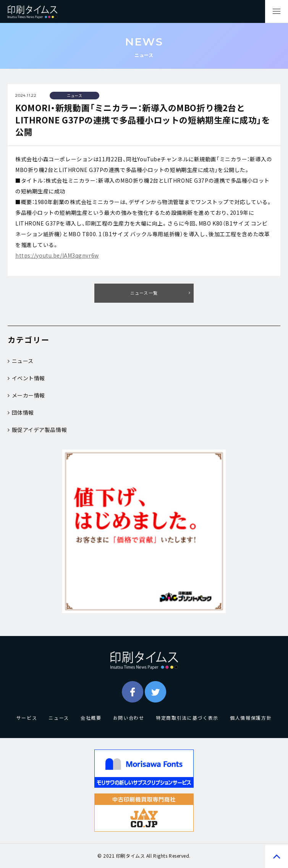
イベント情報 (26, 378)
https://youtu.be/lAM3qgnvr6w (57, 255)
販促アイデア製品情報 (37, 430)
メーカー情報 (26, 395)
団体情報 (21, 412)
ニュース (21, 361)
